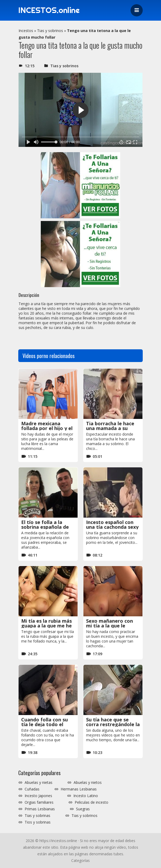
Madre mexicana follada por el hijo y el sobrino (47, 428)
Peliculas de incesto (91, 802)
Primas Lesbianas (40, 809)
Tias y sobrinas (37, 816)
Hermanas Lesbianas (79, 789)
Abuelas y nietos (88, 783)
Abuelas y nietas (39, 783)
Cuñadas (32, 789)
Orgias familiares (39, 802)
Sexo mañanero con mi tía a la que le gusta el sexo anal (109, 626)
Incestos (26, 31)
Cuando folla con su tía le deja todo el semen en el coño (44, 724)
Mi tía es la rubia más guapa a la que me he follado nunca (46, 626)
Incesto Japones (38, 796)
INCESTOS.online (50, 10)
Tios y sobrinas (38, 822)
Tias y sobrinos (50, 31)
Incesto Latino (86, 796)
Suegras (83, 809)
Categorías (80, 860)
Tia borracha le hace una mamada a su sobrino (110, 428)
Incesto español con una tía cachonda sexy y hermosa (112, 527)
